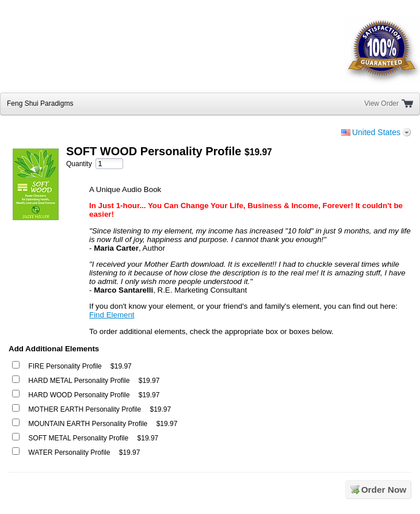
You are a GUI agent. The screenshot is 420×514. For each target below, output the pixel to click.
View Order (381, 103)
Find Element (112, 315)
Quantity (79, 164)
